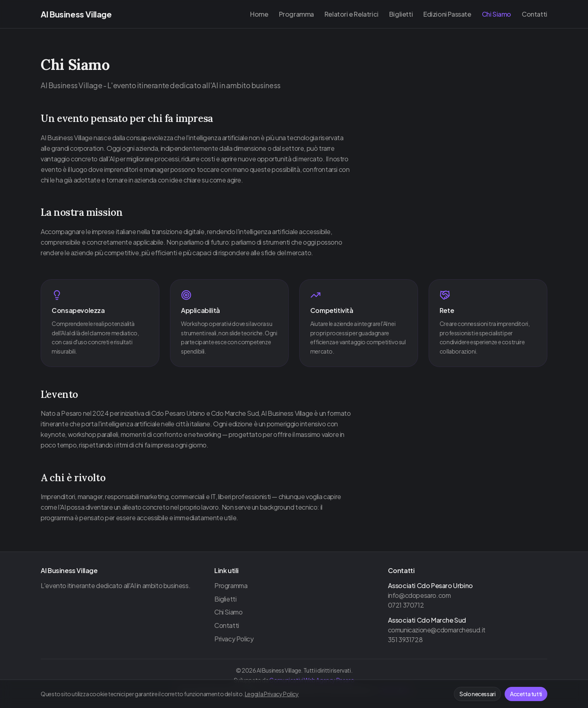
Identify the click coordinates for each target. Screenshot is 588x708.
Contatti (535, 14)
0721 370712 (406, 605)
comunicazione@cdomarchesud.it (437, 630)
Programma (296, 14)
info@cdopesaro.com (419, 595)
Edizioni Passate (447, 14)
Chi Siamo (497, 14)
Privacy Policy (234, 639)
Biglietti (401, 14)
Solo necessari (477, 694)
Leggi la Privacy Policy (272, 694)
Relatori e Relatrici (352, 14)
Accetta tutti (526, 694)
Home (259, 14)
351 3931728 (405, 640)
